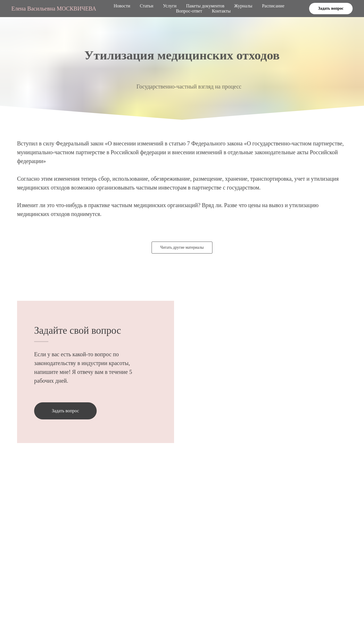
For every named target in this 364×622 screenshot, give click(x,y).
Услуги (170, 6)
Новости (122, 6)
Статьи (147, 6)
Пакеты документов (205, 6)
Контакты (221, 11)
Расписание (273, 6)
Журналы (243, 6)
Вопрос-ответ (189, 11)
